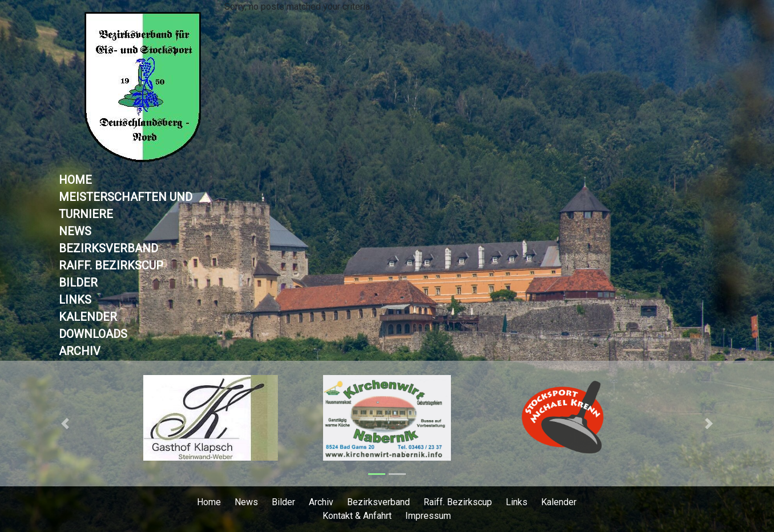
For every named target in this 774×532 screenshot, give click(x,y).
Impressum (428, 516)
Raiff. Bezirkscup (111, 265)
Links (75, 300)
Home (75, 180)
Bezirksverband (108, 248)
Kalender (88, 317)
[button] (65, 424)
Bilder (78, 283)
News (75, 231)
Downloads (93, 334)
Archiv (80, 351)
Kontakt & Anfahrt (357, 516)
